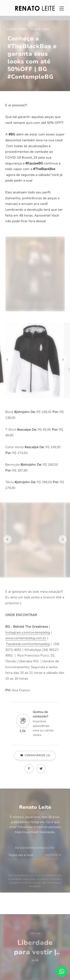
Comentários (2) (35, 760)
